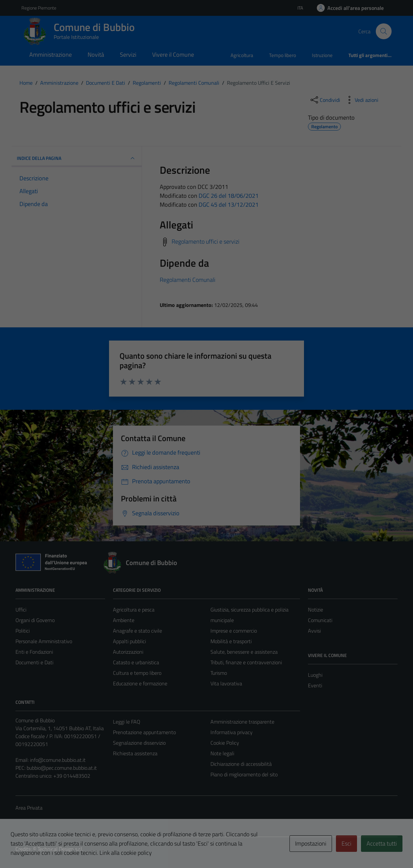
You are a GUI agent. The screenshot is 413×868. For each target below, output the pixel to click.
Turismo (219, 673)
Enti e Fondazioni (34, 652)
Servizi (128, 55)
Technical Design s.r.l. (60, 849)
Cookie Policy (225, 743)
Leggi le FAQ (127, 722)
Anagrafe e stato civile (138, 631)
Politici (23, 631)
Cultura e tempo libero (137, 673)
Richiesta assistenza (135, 753)
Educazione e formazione (140, 683)
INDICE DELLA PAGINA (77, 158)
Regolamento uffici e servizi (206, 241)
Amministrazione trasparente (242, 722)
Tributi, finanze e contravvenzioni (246, 662)
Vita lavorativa (226, 683)
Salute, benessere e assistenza (244, 652)
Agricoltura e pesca (134, 610)
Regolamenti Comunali (188, 280)
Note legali (222, 753)
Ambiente (124, 620)
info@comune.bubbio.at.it (58, 760)
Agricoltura (242, 55)
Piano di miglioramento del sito (244, 774)
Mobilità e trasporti (231, 641)
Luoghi (315, 675)
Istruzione (322, 55)
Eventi (315, 685)
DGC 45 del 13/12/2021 (229, 205)
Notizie (316, 610)
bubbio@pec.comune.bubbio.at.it (62, 768)
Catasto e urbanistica (136, 662)
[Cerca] (384, 31)
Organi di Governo (35, 620)
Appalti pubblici (129, 641)
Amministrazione (51, 55)
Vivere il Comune (173, 55)
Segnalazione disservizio (139, 743)
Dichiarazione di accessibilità (241, 764)
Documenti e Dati (34, 662)
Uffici (21, 610)
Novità (96, 55)
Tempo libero (283, 55)
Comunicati (320, 620)
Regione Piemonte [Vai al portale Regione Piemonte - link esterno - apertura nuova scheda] (39, 8)
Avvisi (314, 631)
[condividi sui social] (325, 100)
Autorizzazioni (128, 652)
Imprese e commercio (234, 631)
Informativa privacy (232, 732)
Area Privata (29, 808)
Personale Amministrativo (44, 641)
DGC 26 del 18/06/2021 (229, 196)
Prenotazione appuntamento (144, 732)
